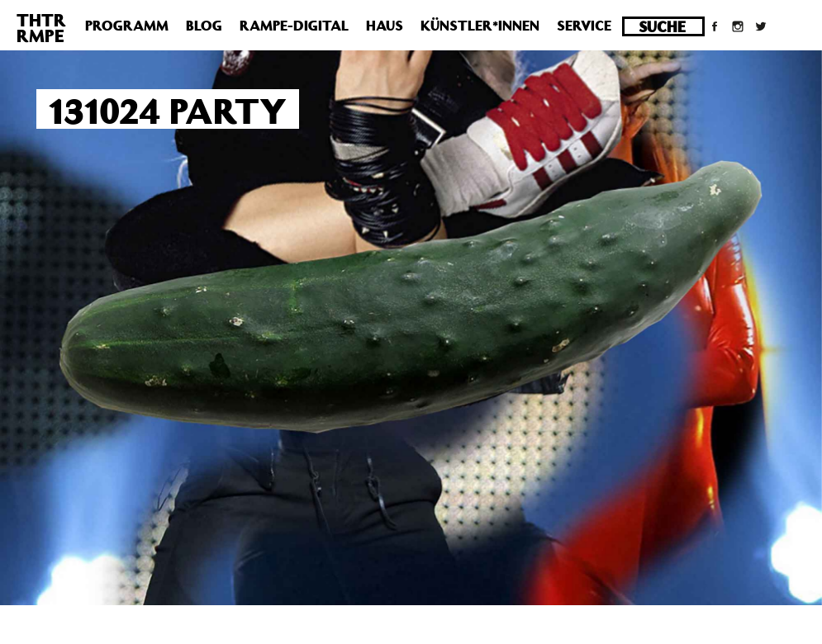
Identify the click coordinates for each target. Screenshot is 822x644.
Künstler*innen (480, 26)
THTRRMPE (41, 28)
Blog (204, 26)
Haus (385, 26)
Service (584, 26)
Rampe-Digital (294, 26)
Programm (127, 26)
